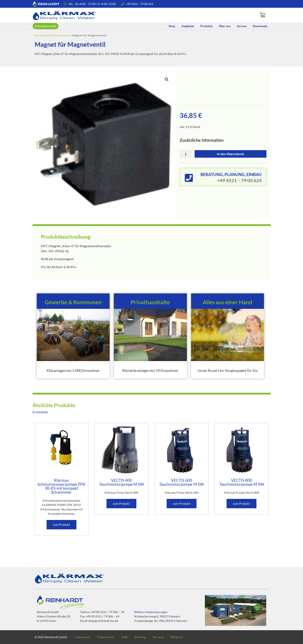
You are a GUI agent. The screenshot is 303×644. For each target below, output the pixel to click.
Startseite (41, 35)
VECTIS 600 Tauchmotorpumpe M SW (181, 482)
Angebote (188, 26)
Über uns (225, 26)
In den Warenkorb (231, 154)
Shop (172, 26)
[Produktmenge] (186, 154)
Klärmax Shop (60, 35)
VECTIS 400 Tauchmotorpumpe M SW (122, 482)
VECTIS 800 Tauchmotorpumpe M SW (242, 482)
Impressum (84, 637)
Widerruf (185, 637)
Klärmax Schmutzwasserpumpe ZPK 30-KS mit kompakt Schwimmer (61, 486)
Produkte (206, 26)
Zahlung (145, 637)
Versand (164, 637)
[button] (167, 79)
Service (242, 26)
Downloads (260, 26)
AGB (128, 637)
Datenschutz (108, 637)
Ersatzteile (40, 412)
